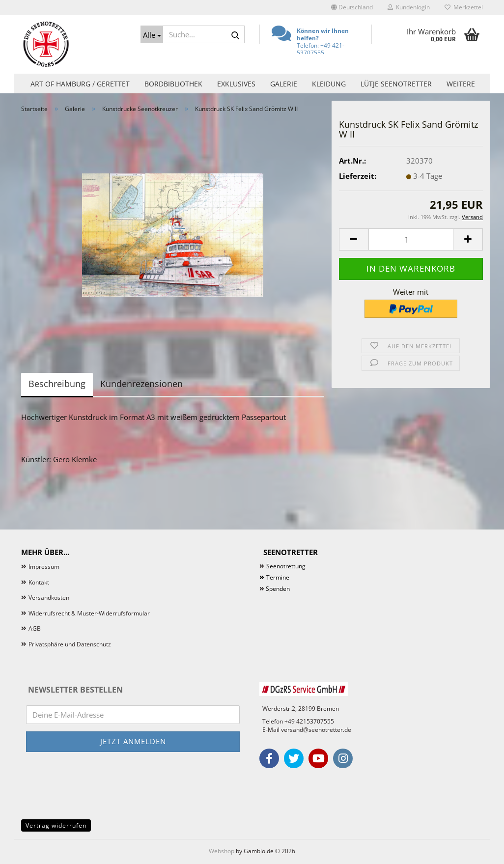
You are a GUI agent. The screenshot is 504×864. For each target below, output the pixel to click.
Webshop (222, 851)
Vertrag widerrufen (56, 825)
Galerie (284, 84)
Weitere (461, 84)
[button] (352, 7)
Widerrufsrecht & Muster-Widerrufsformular (89, 613)
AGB (35, 628)
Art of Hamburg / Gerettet (80, 84)
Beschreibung (57, 384)
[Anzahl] (411, 239)
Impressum (44, 567)
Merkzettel (464, 7)
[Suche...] (152, 34)
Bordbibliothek (173, 84)
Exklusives (236, 84)
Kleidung (329, 84)
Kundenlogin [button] (409, 7)
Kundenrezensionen (141, 384)
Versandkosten (49, 598)
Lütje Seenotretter (396, 84)
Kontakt (39, 582)
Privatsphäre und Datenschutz (70, 644)
